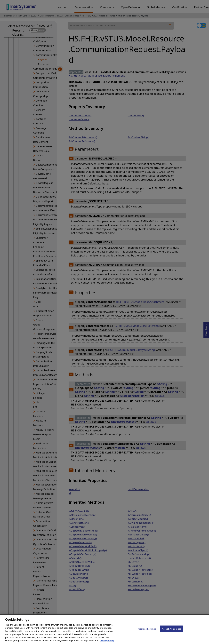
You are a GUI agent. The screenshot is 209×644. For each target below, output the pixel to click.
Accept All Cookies (171, 632)
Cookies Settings (147, 632)
